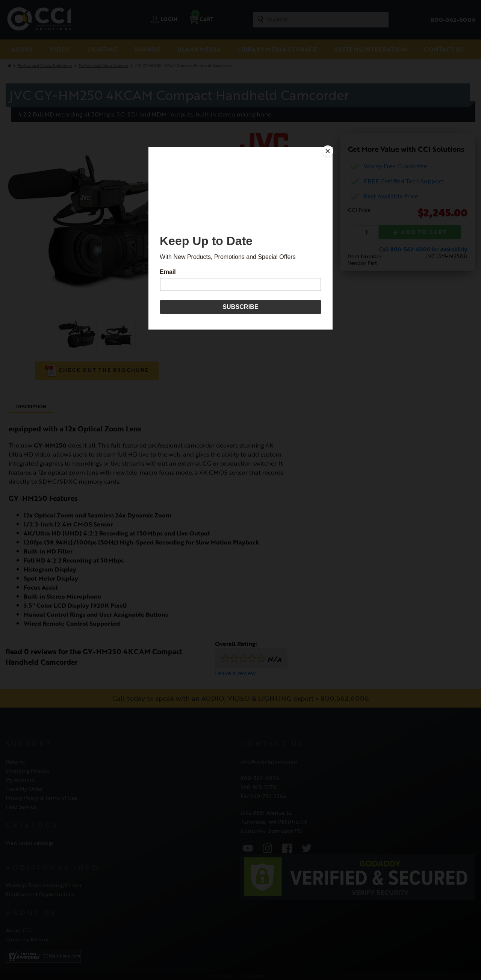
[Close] (331, 149)
